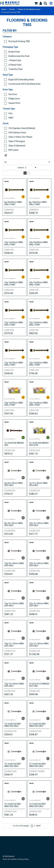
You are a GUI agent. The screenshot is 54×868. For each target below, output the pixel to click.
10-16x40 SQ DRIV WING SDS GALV (37, 725)
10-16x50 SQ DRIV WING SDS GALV (13, 805)
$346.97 (9, 775)
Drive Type (8, 90)
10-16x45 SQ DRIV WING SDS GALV (13, 765)
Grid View (25, 173)
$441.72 (33, 454)
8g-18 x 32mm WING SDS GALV (14, 524)
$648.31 (33, 614)
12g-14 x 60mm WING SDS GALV (14, 685)
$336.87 (33, 734)
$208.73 (33, 213)
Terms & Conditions (10, 859)
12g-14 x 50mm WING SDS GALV (39, 645)
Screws (12, 9)
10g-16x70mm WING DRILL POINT (14, 364)
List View (29, 173)
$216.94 (9, 293)
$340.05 (9, 373)
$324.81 (9, 574)
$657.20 (9, 694)
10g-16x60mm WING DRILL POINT (38, 324)
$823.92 (33, 333)
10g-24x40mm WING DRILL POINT (38, 243)
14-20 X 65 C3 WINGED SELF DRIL (39, 685)
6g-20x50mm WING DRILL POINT (13, 203)
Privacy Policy (24, 859)
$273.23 (9, 333)
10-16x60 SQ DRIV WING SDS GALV (37, 805)
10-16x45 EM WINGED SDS (14, 444)
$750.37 (9, 494)
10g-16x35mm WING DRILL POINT (14, 243)
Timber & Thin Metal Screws (29, 9)
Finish (6, 123)
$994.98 (33, 694)
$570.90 (33, 253)
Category (7, 37)
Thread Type (9, 109)
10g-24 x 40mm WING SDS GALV (14, 564)
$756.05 (33, 373)
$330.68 (33, 574)
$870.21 (9, 454)
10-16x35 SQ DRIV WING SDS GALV (13, 725)
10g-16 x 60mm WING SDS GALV (39, 605)
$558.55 (9, 253)
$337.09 (9, 413)
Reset (28, 155)
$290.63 (33, 413)
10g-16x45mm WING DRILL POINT (38, 283)
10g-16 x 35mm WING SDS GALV (39, 524)
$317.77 (33, 534)
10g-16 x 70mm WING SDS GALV (14, 645)
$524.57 (9, 213)
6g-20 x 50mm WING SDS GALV (14, 484)
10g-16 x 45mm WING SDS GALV (39, 564)
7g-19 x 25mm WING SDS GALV (38, 484)
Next (39, 826)
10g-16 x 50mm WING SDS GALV (14, 605)
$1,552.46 (34, 654)
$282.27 (33, 494)
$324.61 (9, 734)
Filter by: (10, 31)
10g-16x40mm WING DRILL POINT (14, 283)
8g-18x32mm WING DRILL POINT (38, 203)
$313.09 (9, 534)
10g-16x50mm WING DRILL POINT (14, 324)
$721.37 (9, 654)
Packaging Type (10, 47)
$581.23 (9, 614)
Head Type (8, 75)
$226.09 (33, 293)
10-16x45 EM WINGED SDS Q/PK (39, 444)
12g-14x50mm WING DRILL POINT (38, 364)
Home (4, 9)
